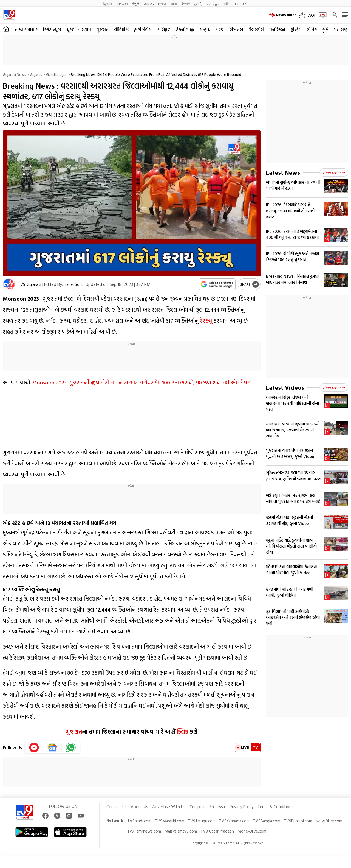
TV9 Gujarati (29, 284)
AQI (312, 15)
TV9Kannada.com (234, 821)
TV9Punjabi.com (298, 821)
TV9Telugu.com (202, 821)
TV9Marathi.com (170, 821)
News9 (122, 4)
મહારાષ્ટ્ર (341, 30)
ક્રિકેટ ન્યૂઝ (52, 30)
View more (334, 173)
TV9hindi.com (139, 821)
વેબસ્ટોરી (256, 30)
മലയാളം (212, 4)
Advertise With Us (169, 807)
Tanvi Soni (73, 284)
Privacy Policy (242, 807)
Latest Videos (285, 387)
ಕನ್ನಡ (136, 4)
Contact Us (117, 807)
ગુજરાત (103, 30)
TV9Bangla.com (267, 821)
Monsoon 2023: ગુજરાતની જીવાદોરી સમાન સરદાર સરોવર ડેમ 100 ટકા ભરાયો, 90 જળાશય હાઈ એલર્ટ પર (141, 382)
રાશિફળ (164, 30)
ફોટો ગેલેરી (143, 30)
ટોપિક (312, 30)
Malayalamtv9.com (181, 831)
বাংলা (174, 4)
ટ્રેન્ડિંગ (296, 30)
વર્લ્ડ (219, 30)
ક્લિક (182, 732)
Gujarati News (14, 74)
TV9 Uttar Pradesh (217, 831)
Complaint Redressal (208, 807)
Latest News (283, 172)
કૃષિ (325, 30)
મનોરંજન (277, 30)
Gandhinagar (56, 74)
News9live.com (329, 821)
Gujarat (36, 74)
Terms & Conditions (275, 807)
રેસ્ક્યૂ (206, 320)
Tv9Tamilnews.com (144, 831)
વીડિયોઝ (121, 30)
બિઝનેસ (236, 30)
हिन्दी (108, 4)
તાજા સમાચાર (26, 30)
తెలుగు (149, 4)
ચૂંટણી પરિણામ (79, 30)
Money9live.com (252, 831)
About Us (139, 807)
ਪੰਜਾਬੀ (186, 4)
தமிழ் (198, 4)
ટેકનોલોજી (185, 30)
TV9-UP (240, 4)
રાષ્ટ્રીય (205, 30)
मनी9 (226, 4)
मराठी (162, 4)
